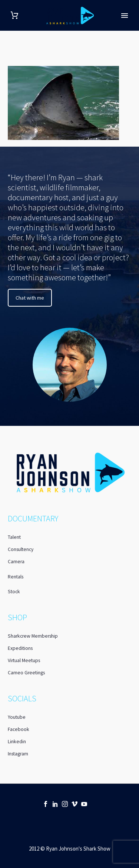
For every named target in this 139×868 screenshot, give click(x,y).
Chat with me (30, 298)
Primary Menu (125, 16)
